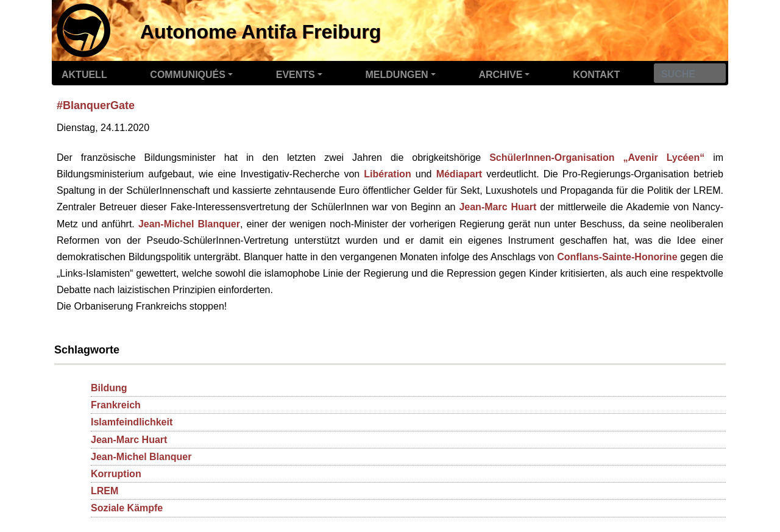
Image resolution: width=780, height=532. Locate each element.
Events (296, 75)
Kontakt (596, 75)
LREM (105, 491)
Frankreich (116, 405)
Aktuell (84, 75)
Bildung (109, 388)
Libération (387, 174)
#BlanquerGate (96, 105)
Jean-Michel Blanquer (189, 224)
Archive (500, 75)
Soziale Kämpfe (127, 508)
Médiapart (459, 174)
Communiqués (188, 75)
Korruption (116, 474)
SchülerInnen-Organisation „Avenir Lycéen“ (597, 158)
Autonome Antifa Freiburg (261, 32)
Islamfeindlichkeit (132, 422)
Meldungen (397, 75)
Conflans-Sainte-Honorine (617, 257)
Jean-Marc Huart (498, 207)
